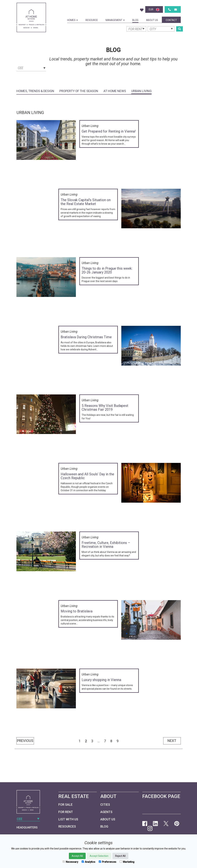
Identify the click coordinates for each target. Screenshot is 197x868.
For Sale (65, 805)
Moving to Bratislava (77, 611)
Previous (25, 741)
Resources (67, 826)
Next (172, 741)
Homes (72, 20)
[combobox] (31, 68)
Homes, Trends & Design (35, 91)
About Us (152, 20)
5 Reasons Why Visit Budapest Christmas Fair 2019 (105, 408)
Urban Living (141, 91)
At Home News (115, 91)
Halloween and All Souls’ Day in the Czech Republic (87, 476)
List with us (68, 819)
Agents (106, 812)
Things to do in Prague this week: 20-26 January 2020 (107, 270)
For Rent (66, 812)
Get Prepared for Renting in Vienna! (109, 131)
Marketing (127, 862)
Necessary (70, 862)
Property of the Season (79, 91)
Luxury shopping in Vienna (101, 680)
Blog (135, 20)
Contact (171, 20)
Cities (105, 805)
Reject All (120, 856)
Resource (92, 20)
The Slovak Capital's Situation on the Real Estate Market (86, 202)
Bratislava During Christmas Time (86, 337)
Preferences (108, 862)
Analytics (88, 862)
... (99, 741)
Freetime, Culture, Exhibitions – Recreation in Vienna (106, 545)
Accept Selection (99, 856)
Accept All (77, 856)
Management (115, 20)
